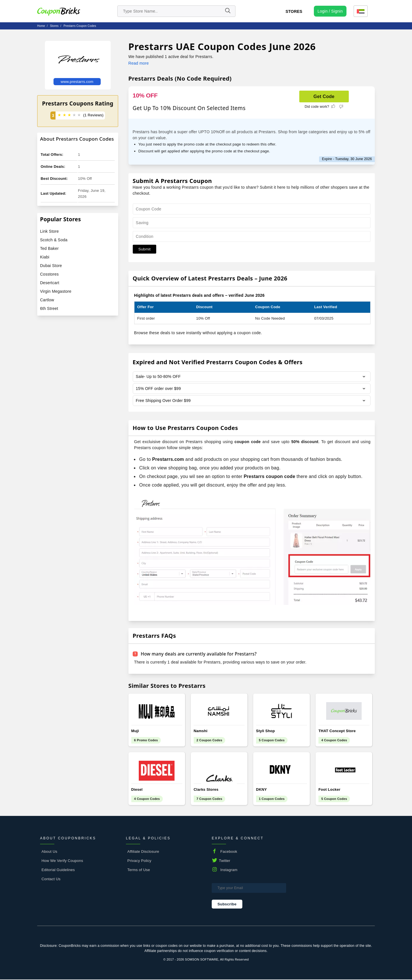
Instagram (229, 871)
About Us (49, 852)
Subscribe (227, 905)
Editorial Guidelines (58, 871)
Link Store (49, 231)
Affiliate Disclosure (143, 852)
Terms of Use (139, 871)
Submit (145, 249)
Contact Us (51, 880)
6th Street (49, 308)
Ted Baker (49, 248)
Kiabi (45, 257)
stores (54, 26)
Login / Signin (330, 11)
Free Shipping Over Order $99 (164, 401)
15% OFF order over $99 (159, 389)
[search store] (176, 11)
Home (41, 26)
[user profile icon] (330, 11)
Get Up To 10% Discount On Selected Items (189, 108)
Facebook (229, 852)
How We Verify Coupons (62, 862)
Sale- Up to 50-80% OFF (159, 377)
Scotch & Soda (54, 240)
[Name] (227, 11)
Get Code (324, 96)
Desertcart (50, 283)
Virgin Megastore (56, 291)
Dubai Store (51, 266)
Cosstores (49, 274)
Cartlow (47, 300)
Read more (139, 63)
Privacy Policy (139, 862)
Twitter (225, 862)
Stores (294, 11)
